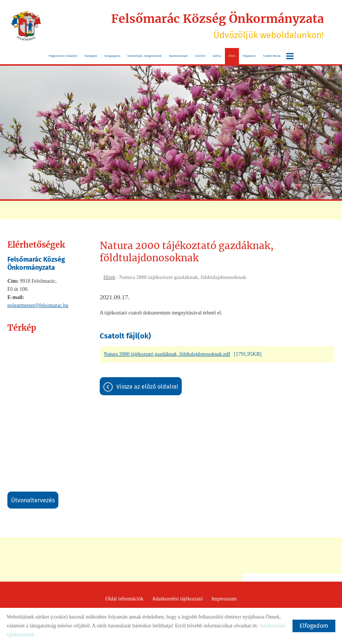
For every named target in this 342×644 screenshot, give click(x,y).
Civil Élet (200, 56)
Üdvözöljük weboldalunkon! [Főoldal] (218, 26)
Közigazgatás (112, 56)
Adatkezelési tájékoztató (177, 599)
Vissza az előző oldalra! (147, 387)
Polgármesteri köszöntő (63, 56)
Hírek (232, 56)
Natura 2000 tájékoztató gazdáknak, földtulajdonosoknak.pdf (167, 354)
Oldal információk (124, 599)
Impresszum (224, 599)
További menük (278, 56)
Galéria (217, 56)
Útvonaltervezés (33, 500)
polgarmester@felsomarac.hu (38, 305)
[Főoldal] (26, 26)
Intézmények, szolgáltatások (145, 56)
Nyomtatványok (178, 56)
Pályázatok (249, 56)
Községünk (91, 56)
